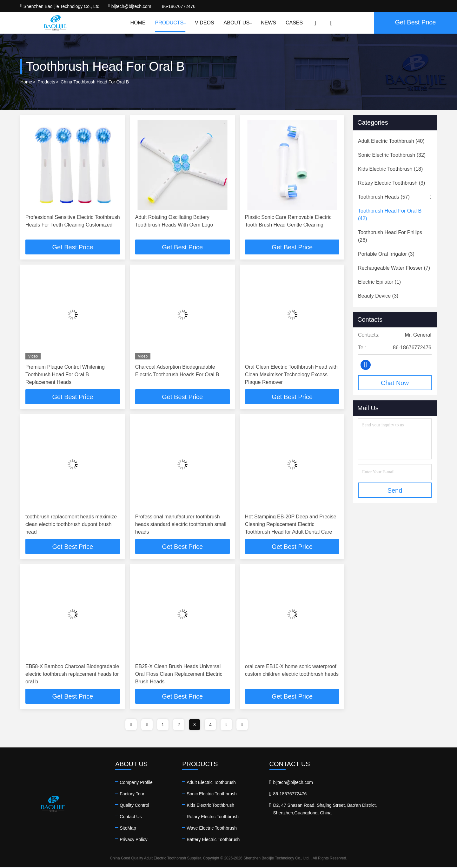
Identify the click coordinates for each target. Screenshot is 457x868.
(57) (384, 197)
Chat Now (395, 383)
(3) (391, 183)
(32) (392, 155)
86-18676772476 (177, 6)
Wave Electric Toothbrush (252, 829)
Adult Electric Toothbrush (251, 784)
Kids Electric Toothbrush (250, 806)
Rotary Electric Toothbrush (253, 818)
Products (170, 23)
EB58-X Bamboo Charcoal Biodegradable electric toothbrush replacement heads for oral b (72, 675)
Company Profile (156, 784)
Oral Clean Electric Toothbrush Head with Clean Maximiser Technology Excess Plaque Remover (291, 375)
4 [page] (210, 726)
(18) (390, 169)
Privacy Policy (153, 841)
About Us (238, 23)
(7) (394, 268)
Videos (204, 23)
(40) (391, 141)
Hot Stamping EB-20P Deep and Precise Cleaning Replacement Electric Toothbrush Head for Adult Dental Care (291, 525)
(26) (390, 236)
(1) (379, 282)
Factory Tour (152, 795)
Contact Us (151, 818)
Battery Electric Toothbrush (253, 841)
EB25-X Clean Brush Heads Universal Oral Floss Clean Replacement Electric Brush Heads (179, 675)
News (268, 23)
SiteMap (148, 829)
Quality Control (154, 806)
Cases (294, 23)
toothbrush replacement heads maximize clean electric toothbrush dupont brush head (71, 525)
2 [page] (179, 726)
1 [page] (163, 726)
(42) (390, 215)
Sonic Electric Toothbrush (252, 795)
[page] (131, 726)
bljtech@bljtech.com (130, 6)
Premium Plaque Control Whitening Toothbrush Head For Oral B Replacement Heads (65, 375)
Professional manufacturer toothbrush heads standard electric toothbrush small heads (181, 525)
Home (138, 23)
